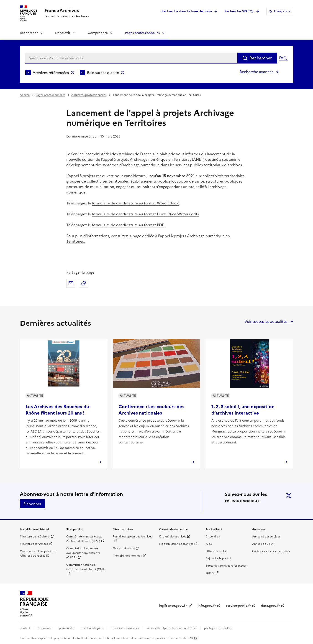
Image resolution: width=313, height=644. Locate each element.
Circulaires (213, 537)
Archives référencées (51, 73)
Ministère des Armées (34, 544)
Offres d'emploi (216, 551)
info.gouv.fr (207, 606)
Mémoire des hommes (127, 556)
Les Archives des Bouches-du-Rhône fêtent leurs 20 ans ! (58, 410)
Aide (209, 544)
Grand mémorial (124, 548)
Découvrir (63, 33)
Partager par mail (71, 283)
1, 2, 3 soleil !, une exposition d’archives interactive (243, 410)
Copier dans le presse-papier (84, 283)
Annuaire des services (266, 537)
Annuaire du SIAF (263, 544)
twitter (289, 496)
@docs (210, 573)
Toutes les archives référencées (226, 566)
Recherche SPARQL (239, 11)
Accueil (25, 95)
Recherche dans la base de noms (187, 11)
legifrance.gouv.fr (173, 606)
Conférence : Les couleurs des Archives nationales (151, 410)
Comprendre (98, 33)
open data (45, 628)
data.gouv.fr (271, 606)
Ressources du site (103, 73)
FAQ (283, 58)
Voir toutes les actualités (266, 321)
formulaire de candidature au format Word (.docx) (136, 203)
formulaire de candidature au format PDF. (128, 225)
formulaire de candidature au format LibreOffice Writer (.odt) (145, 214)
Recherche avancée (257, 72)
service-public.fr (239, 606)
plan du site (67, 628)
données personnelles (125, 628)
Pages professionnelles (142, 33)
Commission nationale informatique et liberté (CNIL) (86, 567)
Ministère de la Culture (35, 537)
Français (280, 11)
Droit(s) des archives (173, 537)
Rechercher (29, 33)
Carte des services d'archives (271, 551)
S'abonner (32, 504)
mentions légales (92, 628)
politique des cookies (218, 628)
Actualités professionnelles (89, 95)
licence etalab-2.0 (181, 638)
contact (25, 628)
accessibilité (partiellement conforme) (172, 628)
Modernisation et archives (176, 544)
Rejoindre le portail (218, 558)
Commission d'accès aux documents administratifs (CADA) (83, 553)
